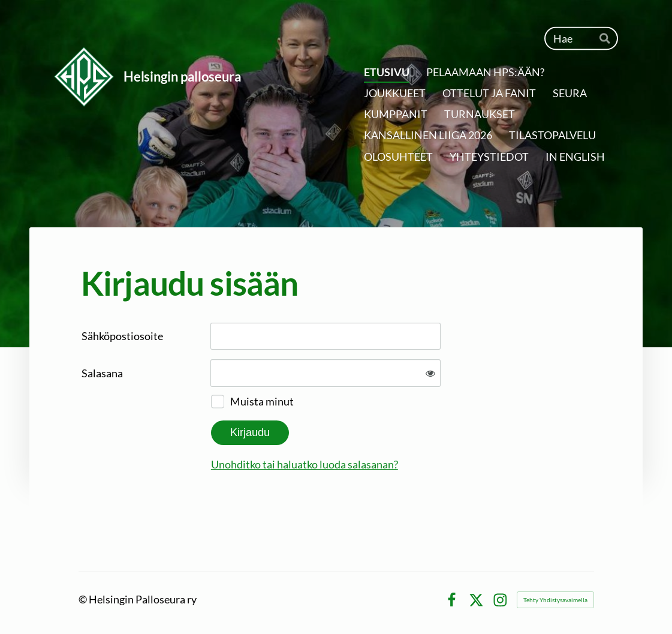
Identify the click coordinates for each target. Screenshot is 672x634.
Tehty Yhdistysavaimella (555, 600)
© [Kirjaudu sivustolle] (84, 600)
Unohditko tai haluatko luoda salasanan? (305, 464)
